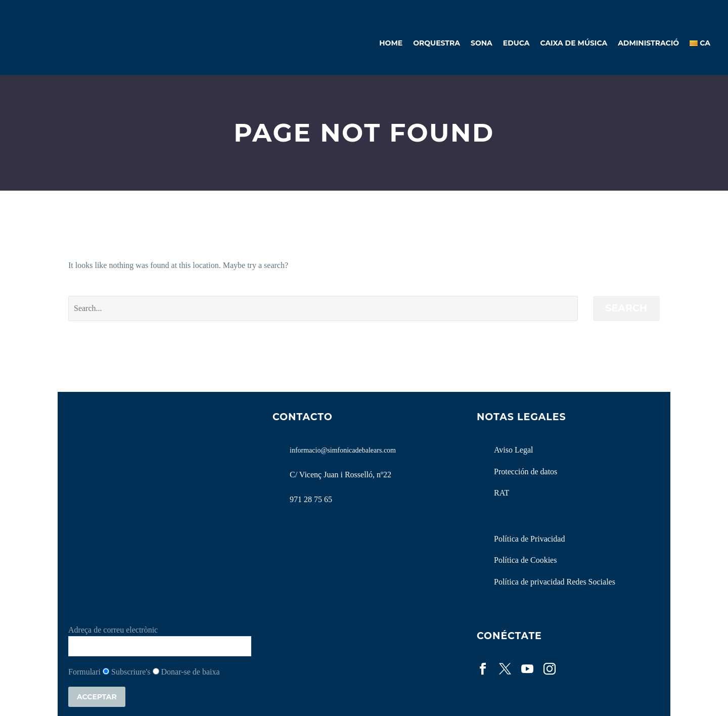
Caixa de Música (574, 43)
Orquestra (437, 43)
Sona (482, 43)
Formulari (84, 672)
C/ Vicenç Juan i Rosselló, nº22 (340, 475)
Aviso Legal (513, 450)
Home (391, 43)
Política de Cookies (525, 560)
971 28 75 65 (311, 499)
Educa (516, 43)
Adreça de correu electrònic (113, 630)
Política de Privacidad (529, 539)
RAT (502, 493)
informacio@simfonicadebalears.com (343, 450)
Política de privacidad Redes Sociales (555, 582)
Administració (648, 43)
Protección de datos (526, 472)
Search (627, 308)
